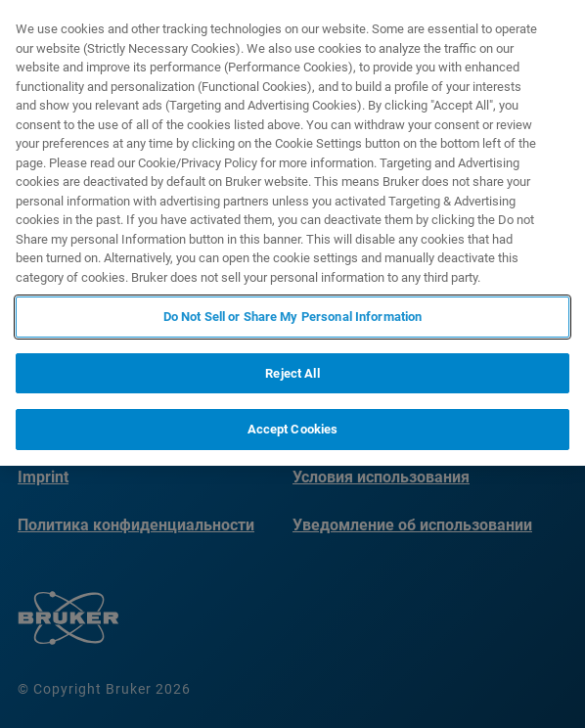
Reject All (292, 373)
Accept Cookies (293, 429)
